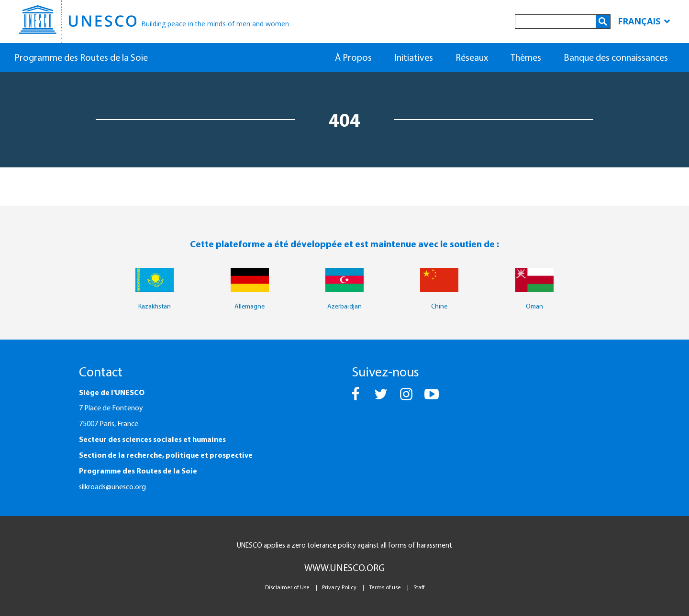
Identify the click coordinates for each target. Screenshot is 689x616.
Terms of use (385, 587)
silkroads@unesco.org (112, 486)
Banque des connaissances (616, 57)
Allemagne (250, 306)
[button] (356, 398)
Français (644, 21)
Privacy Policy (339, 587)
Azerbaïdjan (344, 306)
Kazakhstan (155, 306)
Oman (534, 306)
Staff (419, 587)
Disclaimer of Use (287, 587)
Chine (439, 306)
